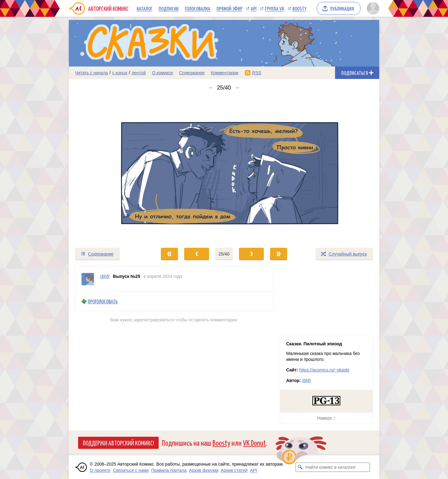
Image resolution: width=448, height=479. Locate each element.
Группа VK (274, 8)
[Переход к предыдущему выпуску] (108, 169)
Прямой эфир (229, 8)
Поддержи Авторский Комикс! (118, 443)
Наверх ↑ (326, 418)
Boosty (299, 8)
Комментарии (225, 73)
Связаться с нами (131, 470)
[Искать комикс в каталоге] (300, 467)
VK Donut (254, 442)
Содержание (192, 73)
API (254, 8)
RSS (257, 73)
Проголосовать (103, 301)
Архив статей (234, 470)
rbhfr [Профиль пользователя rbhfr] (105, 276)
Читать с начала (91, 73)
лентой (139, 73)
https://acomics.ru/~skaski (324, 370)
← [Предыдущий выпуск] (211, 88)
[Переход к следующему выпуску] (224, 169)
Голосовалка (198, 8)
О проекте (100, 470)
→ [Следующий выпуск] (237, 88)
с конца (120, 73)
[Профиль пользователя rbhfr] (88, 279)
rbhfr (307, 380)
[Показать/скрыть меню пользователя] (372, 8)
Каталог (145, 8)
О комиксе (162, 73)
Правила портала (169, 470)
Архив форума (204, 470)
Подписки (169, 8)
